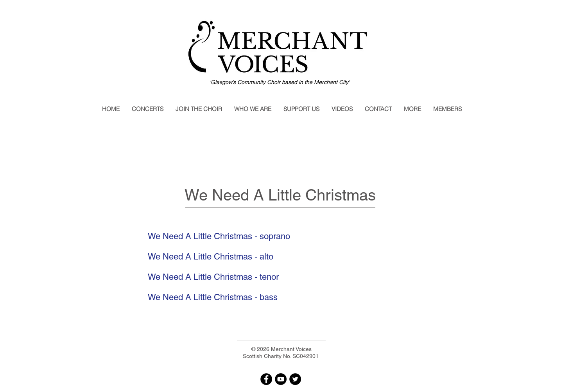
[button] (147, 109)
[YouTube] (281, 379)
